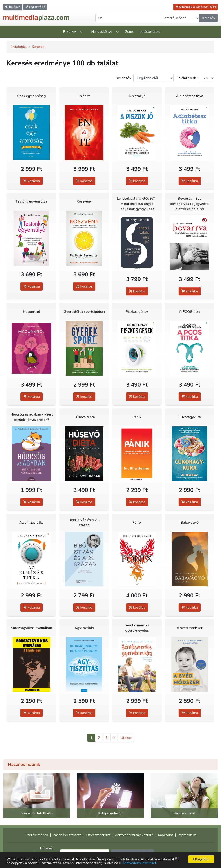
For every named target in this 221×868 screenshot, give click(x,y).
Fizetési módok (36, 835)
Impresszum (187, 835)
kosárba (32, 181)
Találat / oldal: (188, 78)
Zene (129, 32)
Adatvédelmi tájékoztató (134, 835)
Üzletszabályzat (98, 835)
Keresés (208, 18)
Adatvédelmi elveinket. (140, 863)
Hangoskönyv (102, 32)
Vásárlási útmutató (67, 835)
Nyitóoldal (19, 47)
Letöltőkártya (150, 32)
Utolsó (126, 738)
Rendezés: (124, 78)
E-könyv (69, 32)
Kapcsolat (166, 835)
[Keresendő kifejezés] (128, 18)
